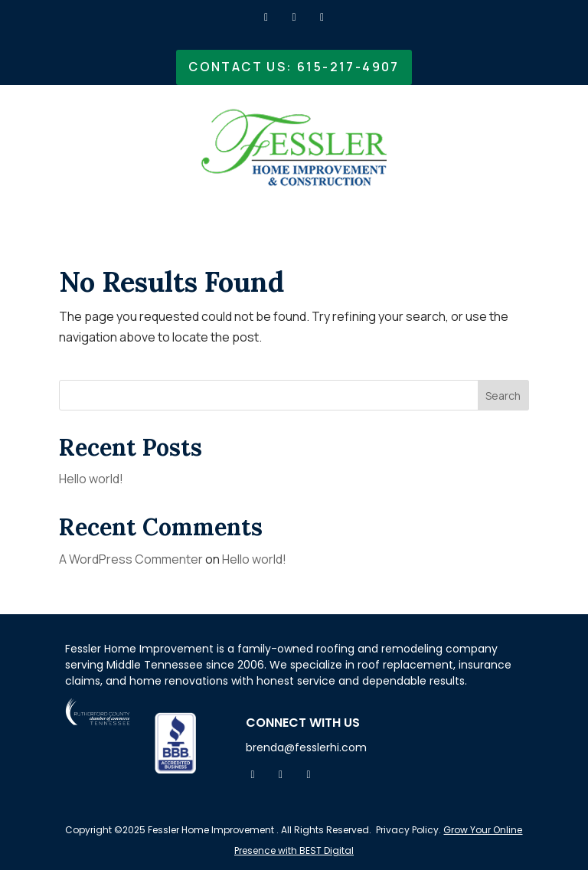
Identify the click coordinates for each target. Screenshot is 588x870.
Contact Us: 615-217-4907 (294, 67)
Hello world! (91, 479)
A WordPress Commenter (131, 559)
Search (503, 396)
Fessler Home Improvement (210, 830)
